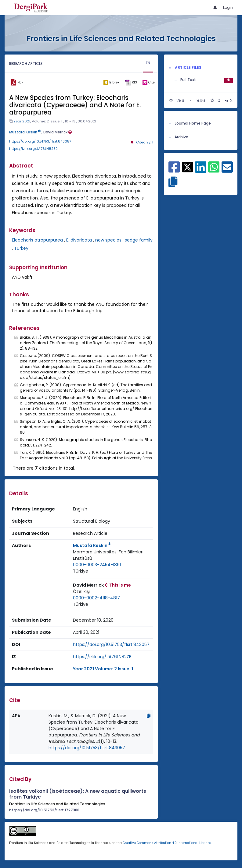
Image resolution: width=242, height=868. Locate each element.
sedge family (139, 240)
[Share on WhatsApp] (214, 170)
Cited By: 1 (145, 142)
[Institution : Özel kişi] (81, 592)
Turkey (21, 248)
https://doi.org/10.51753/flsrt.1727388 (44, 810)
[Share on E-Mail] (227, 170)
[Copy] (149, 716)
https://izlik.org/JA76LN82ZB (33, 149)
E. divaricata (79, 240)
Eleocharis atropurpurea (37, 240)
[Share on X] (188, 167)
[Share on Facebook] (174, 170)
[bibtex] (111, 83)
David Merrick (58, 132)
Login (228, 7)
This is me (118, 585)
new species (108, 240)
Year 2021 (22, 121)
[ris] (131, 83)
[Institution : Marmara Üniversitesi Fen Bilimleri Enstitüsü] (112, 555)
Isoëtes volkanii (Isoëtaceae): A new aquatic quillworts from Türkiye (78, 794)
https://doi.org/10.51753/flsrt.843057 (40, 141)
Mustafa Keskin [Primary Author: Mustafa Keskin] (92, 545)
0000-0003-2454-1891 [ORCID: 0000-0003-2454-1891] (97, 565)
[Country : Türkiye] (81, 571)
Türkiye (81, 571)
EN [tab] (148, 63)
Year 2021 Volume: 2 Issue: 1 (103, 669)
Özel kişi (81, 591)
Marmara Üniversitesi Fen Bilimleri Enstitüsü (108, 555)
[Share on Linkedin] (201, 170)
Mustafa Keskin (25, 132)
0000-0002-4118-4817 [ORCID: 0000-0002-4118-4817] (96, 598)
